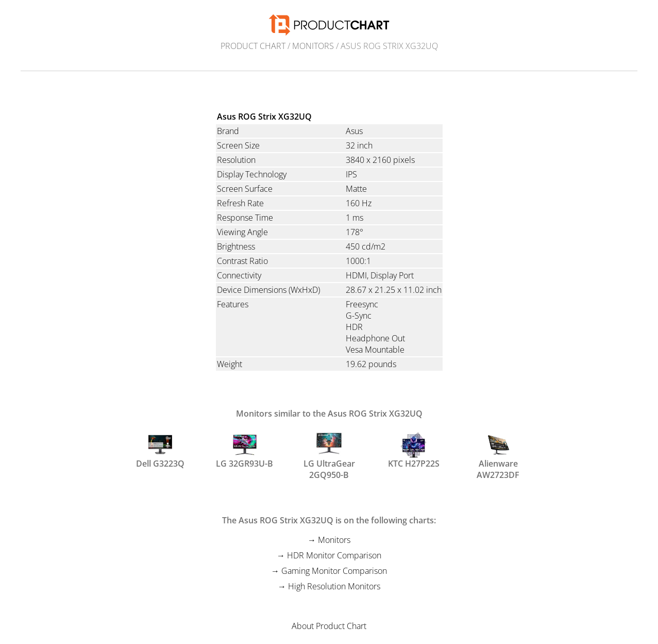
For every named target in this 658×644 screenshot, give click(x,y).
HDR (354, 327)
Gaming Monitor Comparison (334, 571)
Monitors (313, 46)
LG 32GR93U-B (244, 451)
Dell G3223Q (160, 451)
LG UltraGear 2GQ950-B (329, 455)
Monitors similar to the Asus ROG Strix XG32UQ (329, 414)
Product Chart (253, 46)
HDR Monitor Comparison (334, 555)
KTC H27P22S (414, 451)
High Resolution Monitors (334, 586)
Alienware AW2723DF (498, 455)
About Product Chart (329, 626)
